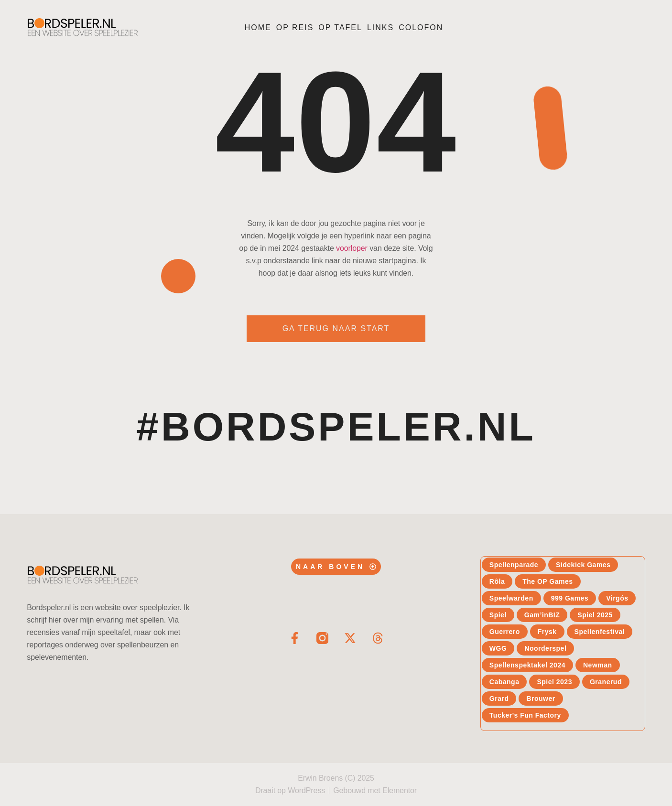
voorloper (352, 248)
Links (380, 27)
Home (258, 27)
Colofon (421, 27)
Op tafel (340, 27)
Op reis (295, 27)
